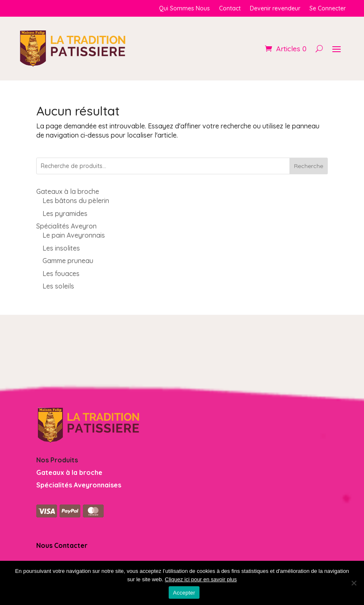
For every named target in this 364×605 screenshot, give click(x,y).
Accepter (184, 593)
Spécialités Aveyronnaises (79, 485)
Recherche (309, 166)
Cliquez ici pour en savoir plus (201, 579)
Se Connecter (328, 9)
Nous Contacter (62, 545)
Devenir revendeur (275, 9)
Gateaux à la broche (69, 472)
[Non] (354, 583)
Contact (230, 9)
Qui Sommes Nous (184, 9)
